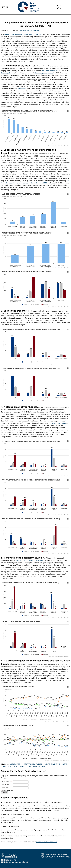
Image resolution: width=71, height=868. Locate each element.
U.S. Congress (63, 764)
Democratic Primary (30, 764)
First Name (5, 785)
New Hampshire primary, (44, 73)
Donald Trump (32, 766)
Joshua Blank (34, 31)
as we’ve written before (58, 423)
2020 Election (16, 764)
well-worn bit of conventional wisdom (30, 560)
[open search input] (59, 7)
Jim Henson (23, 31)
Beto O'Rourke (20, 766)
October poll (6, 73)
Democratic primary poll (50, 71)
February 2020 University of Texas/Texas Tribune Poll (22, 34)
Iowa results (22, 89)
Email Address (7, 782)
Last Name (5, 788)
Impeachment (52, 764)
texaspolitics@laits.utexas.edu (47, 842)
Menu (5, 7)
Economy (42, 764)
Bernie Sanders (7, 766)
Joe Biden (42, 766)
